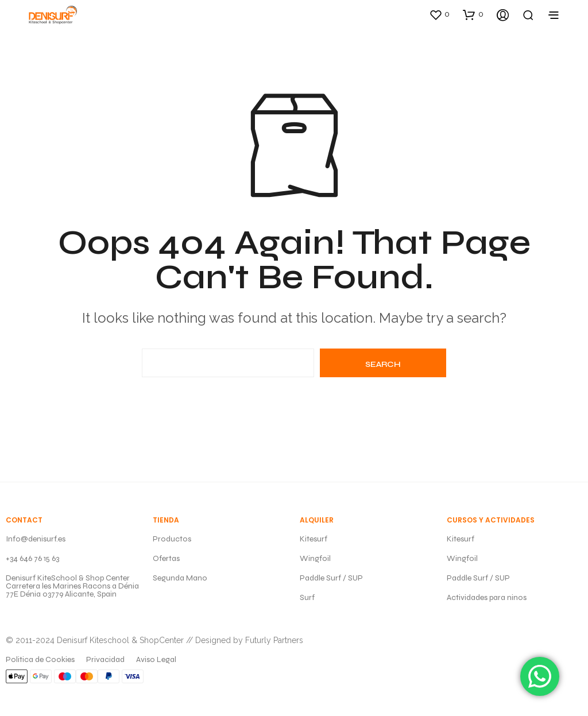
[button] (439, 14)
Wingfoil (315, 558)
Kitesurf (314, 539)
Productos (172, 539)
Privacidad (105, 659)
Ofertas (166, 558)
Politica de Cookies (40, 659)
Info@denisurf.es (36, 539)
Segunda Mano (180, 578)
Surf (307, 597)
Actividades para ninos (487, 597)
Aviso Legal (156, 659)
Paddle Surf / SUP (331, 578)
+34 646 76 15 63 (32, 558)
